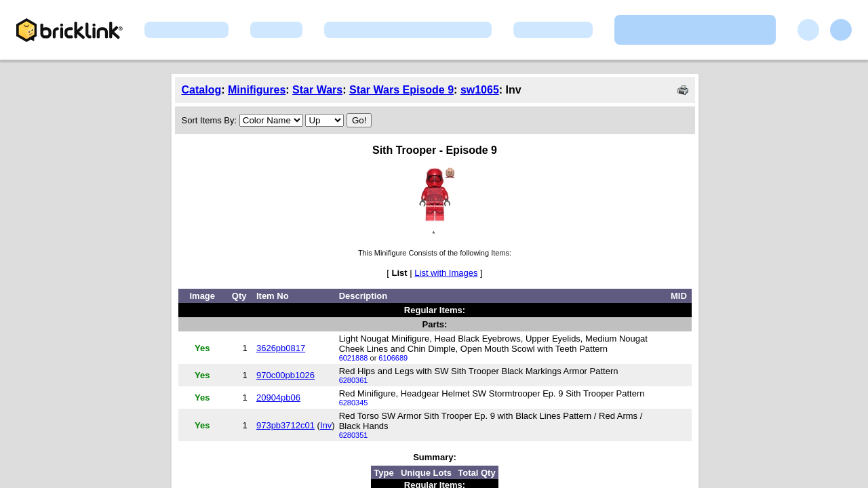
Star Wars (317, 90)
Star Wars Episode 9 (401, 90)
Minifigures (257, 90)
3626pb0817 (281, 348)
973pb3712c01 (285, 425)
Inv (326, 425)
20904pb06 (278, 398)
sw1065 (480, 90)
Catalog (202, 90)
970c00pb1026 (285, 375)
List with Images (446, 273)
